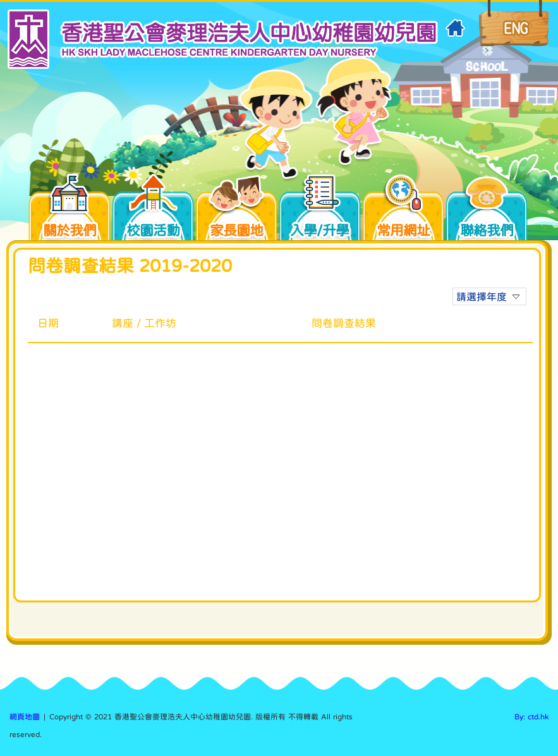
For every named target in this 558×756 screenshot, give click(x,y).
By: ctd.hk (531, 717)
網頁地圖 (25, 717)
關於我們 (76, 210)
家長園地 (243, 210)
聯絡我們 (487, 210)
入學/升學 (325, 210)
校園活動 (159, 210)
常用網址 (403, 210)
